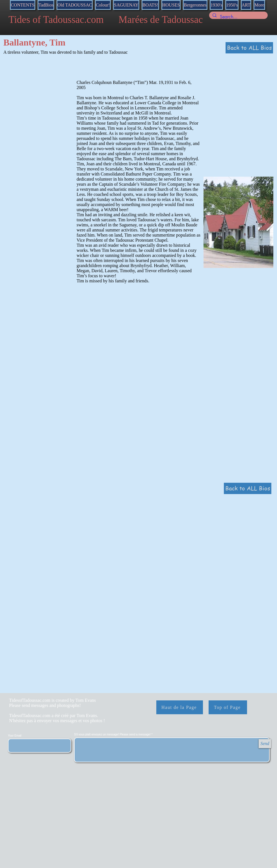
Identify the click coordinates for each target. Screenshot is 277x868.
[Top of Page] (228, 707)
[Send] (265, 744)
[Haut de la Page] (180, 707)
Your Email (15, 736)
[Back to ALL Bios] (249, 48)
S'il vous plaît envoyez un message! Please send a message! (113, 735)
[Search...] (238, 17)
